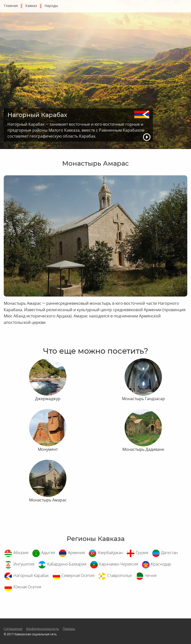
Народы (51, 6)
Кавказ (31, 6)
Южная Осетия (27, 587)
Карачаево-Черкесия (119, 564)
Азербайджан (110, 553)
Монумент (48, 449)
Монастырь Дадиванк (143, 449)
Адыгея (48, 553)
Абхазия (21, 553)
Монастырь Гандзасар (143, 399)
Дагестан (169, 553)
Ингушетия (24, 564)
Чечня (151, 575)
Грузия (142, 553)
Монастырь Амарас (48, 500)
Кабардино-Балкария (67, 564)
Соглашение (13, 629)
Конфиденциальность (43, 629)
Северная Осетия (78, 575)
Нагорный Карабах (31, 575)
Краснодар (161, 564)
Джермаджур (48, 399)
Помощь (69, 629)
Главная (11, 6)
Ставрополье (119, 575)
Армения (76, 553)
